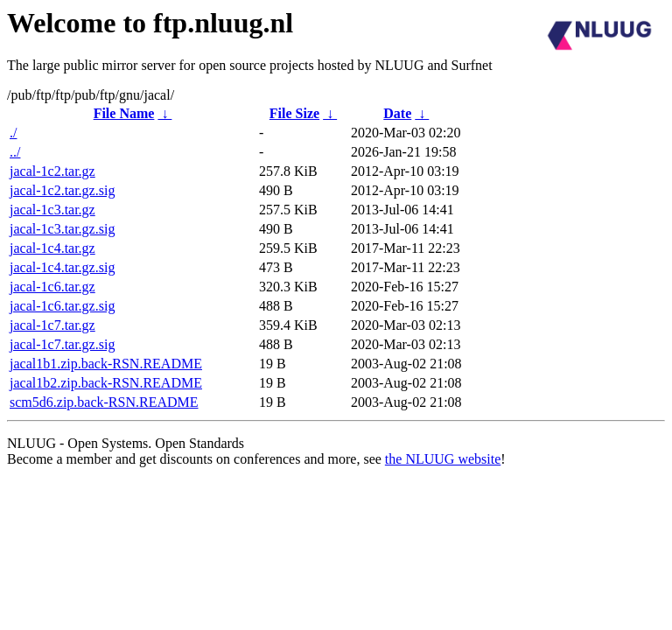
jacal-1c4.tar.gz (52, 248)
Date (397, 113)
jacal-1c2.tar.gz (52, 171)
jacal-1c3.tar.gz (52, 210)
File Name (124, 113)
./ (13, 133)
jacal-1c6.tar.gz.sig (62, 306)
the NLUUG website (443, 459)
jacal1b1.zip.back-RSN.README (106, 364)
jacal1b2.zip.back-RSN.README (106, 383)
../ (15, 152)
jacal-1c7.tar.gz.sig (62, 344)
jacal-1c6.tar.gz (52, 287)
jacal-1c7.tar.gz (52, 325)
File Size (294, 113)
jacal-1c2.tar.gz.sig (62, 190)
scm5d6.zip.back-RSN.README (104, 402)
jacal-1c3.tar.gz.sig (62, 229)
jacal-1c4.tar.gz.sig (62, 267)
